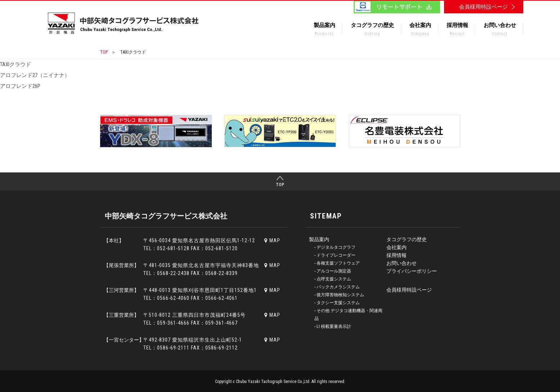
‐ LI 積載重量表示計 (333, 326)
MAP (272, 240)
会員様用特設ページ (409, 290)
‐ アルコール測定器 (333, 271)
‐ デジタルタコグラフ (335, 247)
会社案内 (420, 31)
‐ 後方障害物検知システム (339, 295)
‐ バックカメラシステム (337, 287)
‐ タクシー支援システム (337, 303)
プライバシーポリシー (412, 271)
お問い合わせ (500, 31)
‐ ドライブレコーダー (335, 255)
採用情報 (457, 31)
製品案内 (324, 31)
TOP (104, 52)
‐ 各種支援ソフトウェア (337, 263)
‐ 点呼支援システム (333, 279)
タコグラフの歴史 (372, 31)
